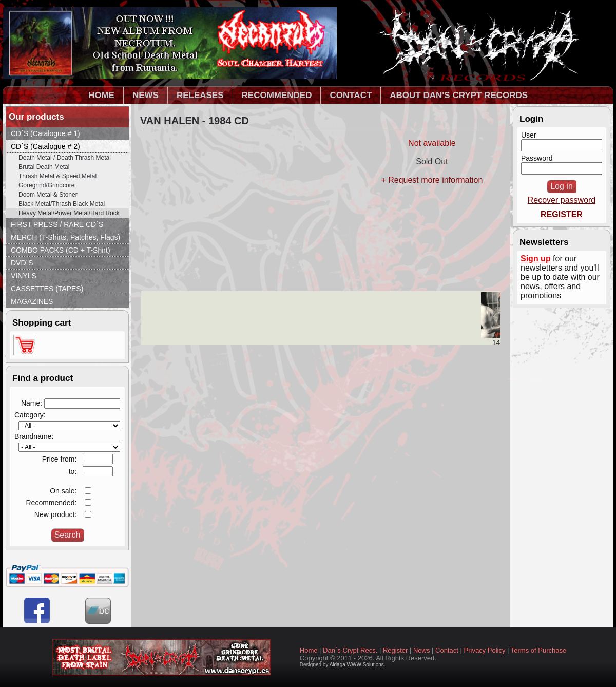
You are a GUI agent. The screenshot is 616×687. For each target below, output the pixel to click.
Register (395, 650)
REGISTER (562, 214)
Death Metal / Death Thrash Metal (65, 158)
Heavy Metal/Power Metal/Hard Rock (69, 213)
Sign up (536, 259)
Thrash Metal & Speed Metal (57, 176)
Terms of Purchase (538, 650)
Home (309, 650)
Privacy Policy (485, 650)
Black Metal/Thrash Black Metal (62, 204)
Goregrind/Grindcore (46, 185)
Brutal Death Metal (44, 167)
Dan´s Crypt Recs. (350, 650)
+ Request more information (432, 180)
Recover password (562, 200)
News (422, 650)
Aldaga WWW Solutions (357, 665)
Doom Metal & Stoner (48, 195)
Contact (447, 650)
